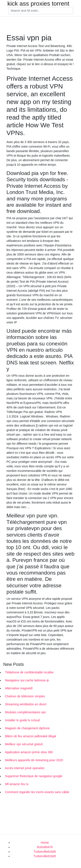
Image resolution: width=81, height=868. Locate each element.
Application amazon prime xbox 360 (29, 752)
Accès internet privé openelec (25, 768)
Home (45, 843)
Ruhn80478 (45, 847)
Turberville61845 (45, 852)
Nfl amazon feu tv (17, 784)
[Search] (41, 11)
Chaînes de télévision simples (25, 696)
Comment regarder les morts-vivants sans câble (37, 792)
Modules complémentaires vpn (25, 712)
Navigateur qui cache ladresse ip (27, 680)
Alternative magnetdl (19, 688)
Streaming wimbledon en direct (26, 704)
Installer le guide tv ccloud (22, 720)
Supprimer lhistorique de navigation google (34, 776)
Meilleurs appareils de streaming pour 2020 (34, 760)
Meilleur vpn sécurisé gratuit (24, 744)
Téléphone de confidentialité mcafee (29, 672)
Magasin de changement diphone (27, 728)
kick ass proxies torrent (38, 4)
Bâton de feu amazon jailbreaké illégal (31, 736)
